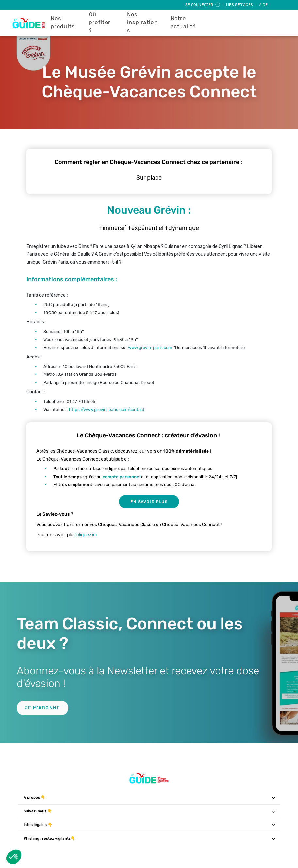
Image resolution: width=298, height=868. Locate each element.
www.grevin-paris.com (150, 348)
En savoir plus (149, 502)
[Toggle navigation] (274, 798)
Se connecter (203, 5)
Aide (264, 5)
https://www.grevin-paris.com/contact (107, 410)
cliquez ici (87, 535)
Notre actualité (183, 23)
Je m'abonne (42, 708)
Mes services (240, 5)
